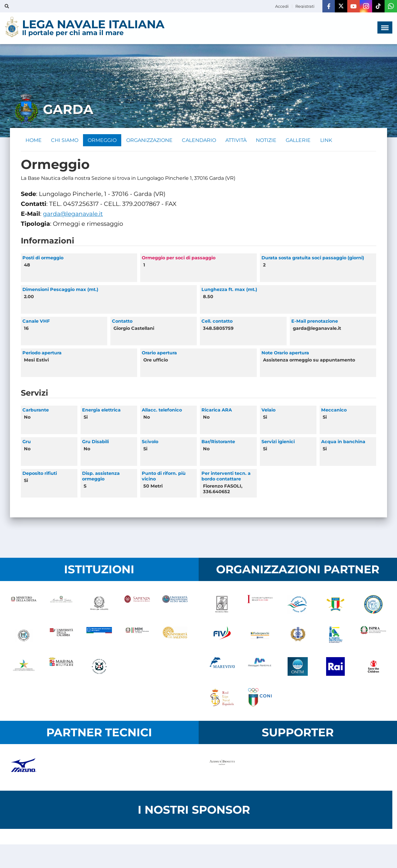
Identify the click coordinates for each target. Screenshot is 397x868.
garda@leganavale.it (73, 214)
